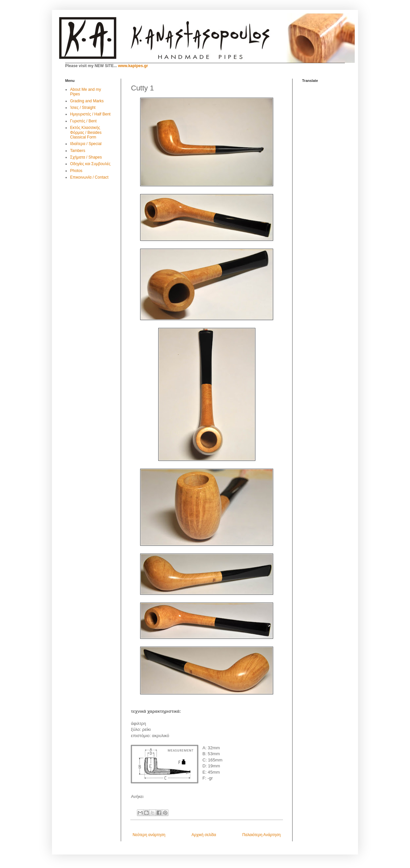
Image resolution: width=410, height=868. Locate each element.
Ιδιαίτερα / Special (86, 144)
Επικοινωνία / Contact (89, 177)
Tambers (78, 151)
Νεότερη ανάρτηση (149, 835)
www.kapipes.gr (133, 66)
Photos (76, 171)
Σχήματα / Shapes (86, 157)
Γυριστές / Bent (83, 121)
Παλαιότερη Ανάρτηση (261, 835)
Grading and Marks (87, 101)
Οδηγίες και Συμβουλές (90, 164)
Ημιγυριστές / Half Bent (90, 114)
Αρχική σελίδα (204, 835)
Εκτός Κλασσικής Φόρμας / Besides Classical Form (86, 132)
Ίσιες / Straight (83, 108)
